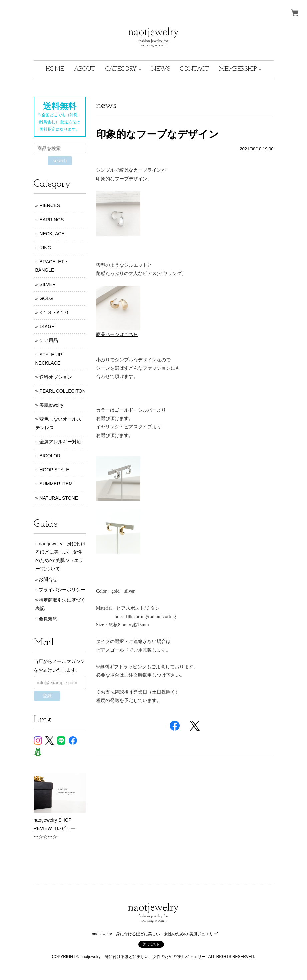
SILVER (47, 284)
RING (45, 248)
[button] (123, 69)
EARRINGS (51, 220)
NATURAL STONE (59, 498)
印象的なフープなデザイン (157, 134)
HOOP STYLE (54, 470)
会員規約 (48, 619)
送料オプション (56, 377)
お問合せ (48, 579)
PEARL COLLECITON (62, 391)
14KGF (47, 326)
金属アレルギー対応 (60, 442)
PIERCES (49, 205)
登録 (47, 696)
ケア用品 (49, 340)
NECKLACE (52, 234)
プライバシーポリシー (62, 590)
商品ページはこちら (117, 334)
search (60, 161)
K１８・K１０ (54, 312)
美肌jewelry (51, 405)
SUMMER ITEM (56, 484)
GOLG (46, 298)
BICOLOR (50, 456)
